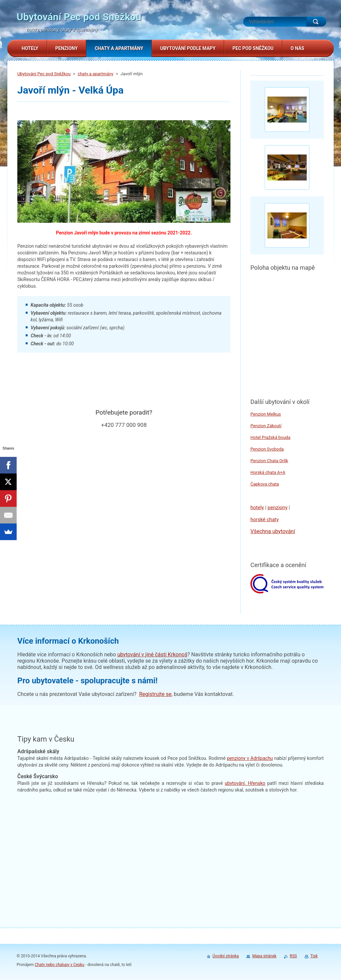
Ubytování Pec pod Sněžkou (44, 74)
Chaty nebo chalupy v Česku (59, 965)
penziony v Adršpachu (250, 758)
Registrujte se (155, 694)
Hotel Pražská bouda (270, 437)
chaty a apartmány (95, 74)
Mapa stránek (264, 956)
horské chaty (265, 519)
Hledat (316, 22)
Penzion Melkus (266, 414)
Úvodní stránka (226, 956)
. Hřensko (245, 783)
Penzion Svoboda (267, 449)
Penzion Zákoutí (266, 426)
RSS (293, 956)
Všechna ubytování (273, 531)
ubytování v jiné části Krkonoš (152, 654)
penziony (278, 507)
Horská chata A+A (268, 472)
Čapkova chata (265, 484)
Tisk (314, 956)
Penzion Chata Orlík (269, 461)
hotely (257, 507)
